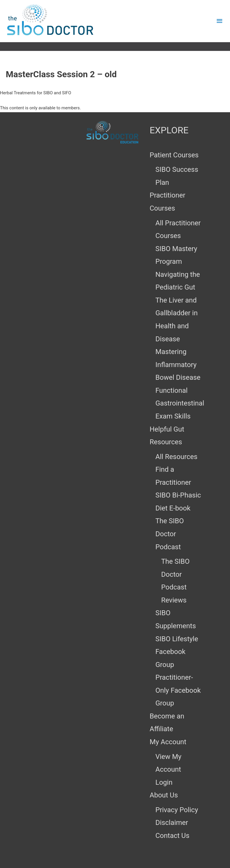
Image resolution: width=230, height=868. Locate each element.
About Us (164, 795)
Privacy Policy (177, 810)
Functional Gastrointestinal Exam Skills (180, 403)
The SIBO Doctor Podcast (170, 534)
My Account (168, 742)
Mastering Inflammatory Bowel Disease (178, 365)
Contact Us (173, 836)
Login (164, 782)
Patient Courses (174, 155)
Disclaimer (172, 823)
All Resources (177, 457)
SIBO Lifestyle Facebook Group (177, 652)
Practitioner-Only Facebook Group (178, 690)
